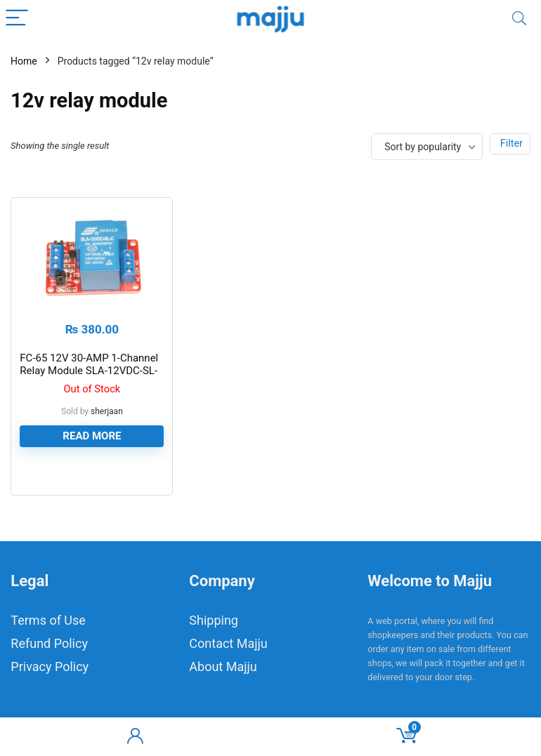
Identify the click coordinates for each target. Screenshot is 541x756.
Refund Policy (49, 643)
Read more (92, 436)
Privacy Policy (50, 667)
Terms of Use (48, 620)
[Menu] (17, 19)
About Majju (223, 667)
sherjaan (107, 411)
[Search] (519, 19)
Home (24, 61)
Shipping (214, 620)
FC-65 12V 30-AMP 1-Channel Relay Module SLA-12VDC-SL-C (89, 371)
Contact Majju (228, 643)
